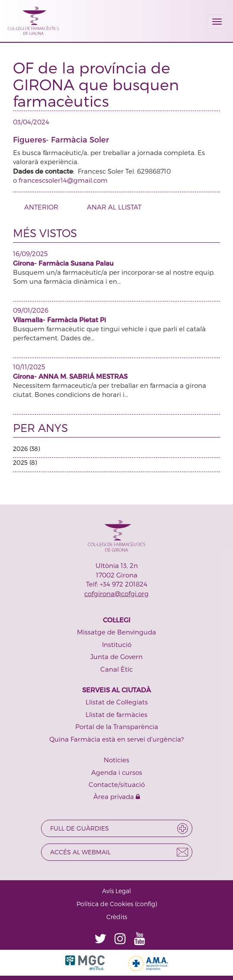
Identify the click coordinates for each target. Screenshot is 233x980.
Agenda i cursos (117, 772)
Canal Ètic (116, 669)
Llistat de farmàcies (116, 714)
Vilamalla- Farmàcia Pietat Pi (59, 320)
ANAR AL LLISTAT (114, 207)
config (146, 904)
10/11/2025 (29, 367)
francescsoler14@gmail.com (63, 180)
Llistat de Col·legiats (117, 702)
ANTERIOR (38, 207)
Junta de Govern (116, 657)
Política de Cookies (105, 904)
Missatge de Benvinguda (116, 632)
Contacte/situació (117, 784)
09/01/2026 (31, 310)
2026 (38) (26, 449)
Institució (117, 644)
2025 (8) (25, 462)
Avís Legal (116, 891)
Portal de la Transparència (117, 726)
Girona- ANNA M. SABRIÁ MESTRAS (70, 376)
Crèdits (117, 917)
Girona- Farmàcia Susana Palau (63, 263)
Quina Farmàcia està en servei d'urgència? (116, 739)
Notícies (116, 760)
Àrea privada (117, 796)
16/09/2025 (30, 254)
